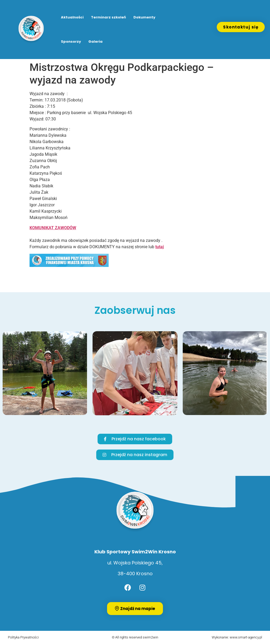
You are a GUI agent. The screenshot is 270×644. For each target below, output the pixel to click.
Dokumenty (144, 17)
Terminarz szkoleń (109, 17)
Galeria (95, 42)
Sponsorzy (71, 42)
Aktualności (72, 17)
